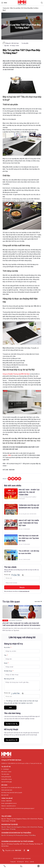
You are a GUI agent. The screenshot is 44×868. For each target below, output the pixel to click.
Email (6, 663)
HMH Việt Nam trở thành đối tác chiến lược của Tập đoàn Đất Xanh (29, 538)
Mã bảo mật (7, 575)
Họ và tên (7, 647)
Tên (5, 655)
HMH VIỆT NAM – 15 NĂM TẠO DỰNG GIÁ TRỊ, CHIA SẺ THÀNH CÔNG (29, 492)
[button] (9, 479)
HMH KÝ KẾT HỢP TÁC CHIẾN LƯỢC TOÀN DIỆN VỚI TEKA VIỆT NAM (29, 523)
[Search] (42, 3)
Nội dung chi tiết (9, 679)
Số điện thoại (8, 671)
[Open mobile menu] (4, 3)
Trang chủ (6, 8)
